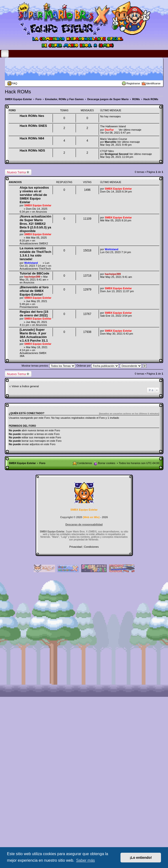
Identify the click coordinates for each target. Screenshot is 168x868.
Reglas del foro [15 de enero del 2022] (34, 313)
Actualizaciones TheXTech (35, 269)
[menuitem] (76, 547)
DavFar (109, 130)
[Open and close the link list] (5, 54)
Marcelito (111, 142)
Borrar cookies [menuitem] (107, 463)
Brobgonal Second (117, 154)
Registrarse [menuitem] (133, 83)
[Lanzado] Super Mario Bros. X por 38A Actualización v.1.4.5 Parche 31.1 (34, 335)
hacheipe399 (32, 277)
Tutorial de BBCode (34, 273)
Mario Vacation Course (114, 139)
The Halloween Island (113, 126)
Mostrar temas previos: (48, 366)
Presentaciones (29, 307)
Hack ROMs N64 (32, 138)
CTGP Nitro (107, 151)
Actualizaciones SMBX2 (34, 243)
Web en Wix (91, 517)
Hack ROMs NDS (32, 150)
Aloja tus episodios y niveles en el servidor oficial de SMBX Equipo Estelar (34, 195)
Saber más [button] (85, 860)
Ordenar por (98, 366)
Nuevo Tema (16, 172)
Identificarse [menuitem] (153, 83)
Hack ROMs (18, 92)
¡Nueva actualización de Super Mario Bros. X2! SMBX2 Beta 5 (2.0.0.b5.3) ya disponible (35, 224)
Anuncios (41, 212)
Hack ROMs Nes (32, 116)
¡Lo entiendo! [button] (141, 858)
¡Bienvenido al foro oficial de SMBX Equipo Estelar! (34, 291)
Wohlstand (31, 263)
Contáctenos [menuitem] (85, 463)
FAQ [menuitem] (15, 83)
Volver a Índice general (25, 386)
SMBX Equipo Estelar (38, 205)
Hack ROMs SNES (33, 126)
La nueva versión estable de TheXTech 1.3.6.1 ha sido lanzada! (35, 254)
